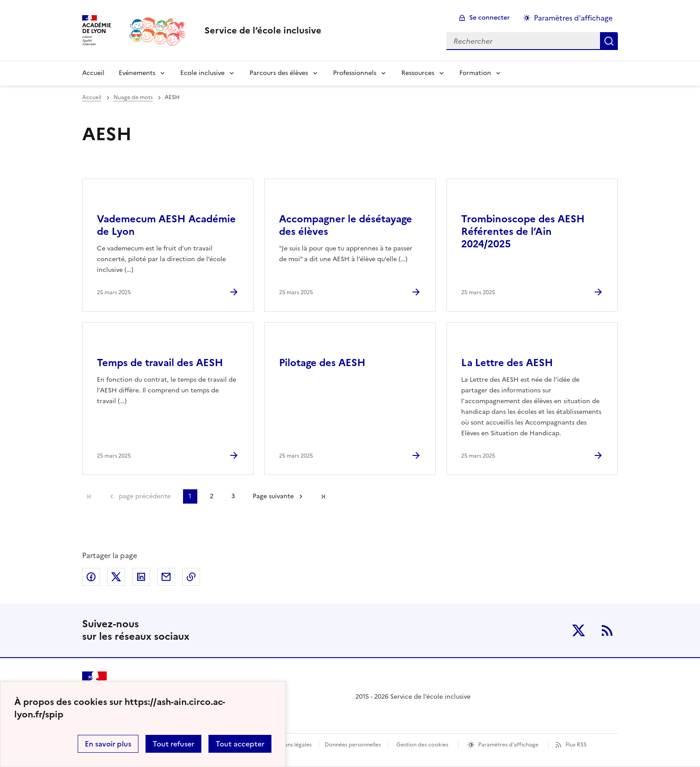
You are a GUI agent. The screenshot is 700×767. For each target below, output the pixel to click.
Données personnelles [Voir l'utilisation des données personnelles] (353, 745)
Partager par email (166, 577)
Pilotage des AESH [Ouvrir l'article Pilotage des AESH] (322, 363)
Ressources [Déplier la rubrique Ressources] (418, 73)
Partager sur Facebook (91, 577)
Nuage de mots (133, 97)
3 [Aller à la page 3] (233, 496)
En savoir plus (108, 744)
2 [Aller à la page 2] (212, 496)
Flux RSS (576, 745)
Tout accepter (240, 744)
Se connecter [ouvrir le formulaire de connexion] (490, 18)
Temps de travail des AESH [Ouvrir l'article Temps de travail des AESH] (160, 363)
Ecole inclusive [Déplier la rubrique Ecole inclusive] (202, 73)
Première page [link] (89, 496)
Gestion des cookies (422, 745)
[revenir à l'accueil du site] (263, 30)
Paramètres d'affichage (508, 745)
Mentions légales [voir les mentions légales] (290, 745)
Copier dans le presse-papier (191, 577)
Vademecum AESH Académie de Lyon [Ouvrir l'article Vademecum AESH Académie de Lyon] (166, 225)
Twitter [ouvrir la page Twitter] (579, 630)
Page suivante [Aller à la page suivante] (273, 496)
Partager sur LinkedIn (141, 577)
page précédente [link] (145, 496)
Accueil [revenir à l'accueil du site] (93, 73)
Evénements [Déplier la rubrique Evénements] (137, 73)
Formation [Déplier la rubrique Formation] (475, 73)
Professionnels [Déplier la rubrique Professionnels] (355, 73)
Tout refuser (173, 744)
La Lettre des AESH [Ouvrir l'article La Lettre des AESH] (507, 363)
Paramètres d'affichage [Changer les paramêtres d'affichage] (573, 18)
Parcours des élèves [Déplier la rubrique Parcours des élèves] (279, 73)
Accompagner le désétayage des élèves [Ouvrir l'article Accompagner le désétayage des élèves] (346, 225)
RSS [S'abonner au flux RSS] (607, 630)
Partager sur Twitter (116, 577)
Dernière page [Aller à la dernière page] (323, 496)
